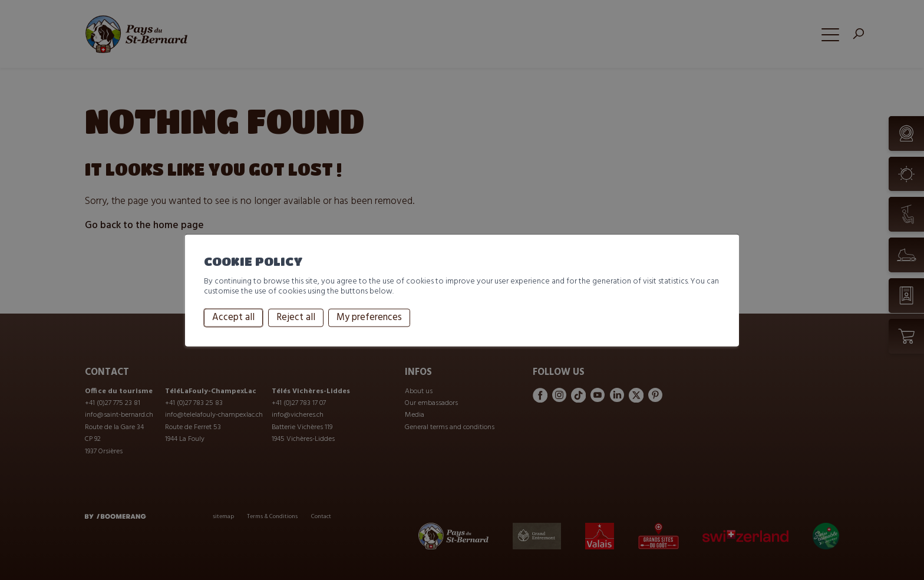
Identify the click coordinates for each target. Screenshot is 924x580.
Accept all (233, 318)
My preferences (369, 318)
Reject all (296, 318)
